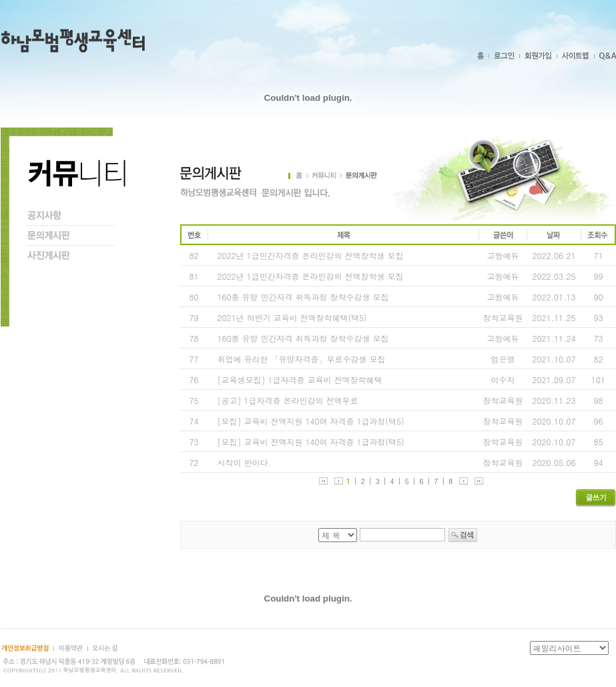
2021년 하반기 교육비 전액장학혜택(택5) (292, 317)
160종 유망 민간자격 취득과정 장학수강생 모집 (303, 297)
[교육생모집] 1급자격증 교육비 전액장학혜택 (300, 380)
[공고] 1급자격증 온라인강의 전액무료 (288, 400)
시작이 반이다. (245, 462)
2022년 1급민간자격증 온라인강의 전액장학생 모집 (311, 255)
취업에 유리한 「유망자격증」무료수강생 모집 (302, 359)
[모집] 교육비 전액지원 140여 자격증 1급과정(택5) (311, 421)
